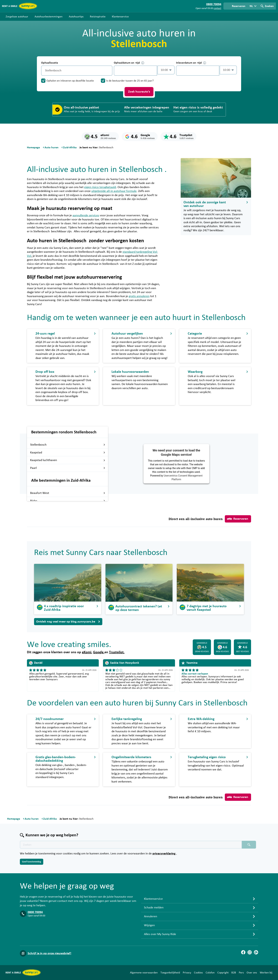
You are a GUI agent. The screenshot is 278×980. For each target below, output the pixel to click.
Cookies (198, 973)
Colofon (210, 973)
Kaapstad (68, 453)
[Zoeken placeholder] (249, 845)
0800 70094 (35, 912)
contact (217, 8)
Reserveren (238, 519)
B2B (234, 973)
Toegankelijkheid (170, 973)
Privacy (187, 973)
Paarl (68, 468)
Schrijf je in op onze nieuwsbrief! (49, 953)
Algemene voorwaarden (144, 973)
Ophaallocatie (50, 63)
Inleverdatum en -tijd (191, 63)
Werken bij (266, 973)
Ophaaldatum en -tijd (129, 63)
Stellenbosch (68, 445)
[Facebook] (243, 952)
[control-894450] (135, 71)
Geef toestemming (32, 862)
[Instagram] (250, 952)
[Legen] (109, 71)
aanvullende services (86, 215)
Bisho (68, 501)
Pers (241, 973)
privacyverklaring (164, 854)
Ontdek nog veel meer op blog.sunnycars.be (68, 622)
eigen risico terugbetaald (100, 187)
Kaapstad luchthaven (68, 460)
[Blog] (256, 952)
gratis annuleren (139, 296)
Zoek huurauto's (139, 92)
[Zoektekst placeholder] (131, 845)
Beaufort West (68, 493)
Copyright (223, 973)
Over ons (252, 973)
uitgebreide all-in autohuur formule (114, 191)
